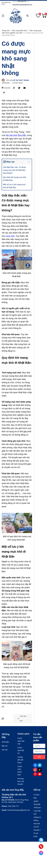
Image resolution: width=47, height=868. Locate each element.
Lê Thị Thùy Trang (21, 80)
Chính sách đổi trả (21, 750)
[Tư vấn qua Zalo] (41, 840)
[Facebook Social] (35, 765)
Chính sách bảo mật (21, 741)
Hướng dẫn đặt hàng (20, 760)
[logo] (16, 16)
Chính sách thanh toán (20, 771)
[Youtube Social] (40, 774)
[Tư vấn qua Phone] (41, 846)
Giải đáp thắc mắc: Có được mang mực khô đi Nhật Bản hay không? (15, 170)
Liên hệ (5, 750)
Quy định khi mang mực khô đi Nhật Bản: (15, 179)
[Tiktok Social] (40, 770)
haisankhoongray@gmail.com (22, 5)
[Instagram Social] (35, 770)
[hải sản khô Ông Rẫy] (16, 135)
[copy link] (4, 93)
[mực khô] (10, 236)
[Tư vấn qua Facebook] (41, 853)
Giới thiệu (5, 742)
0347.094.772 (22, 1)
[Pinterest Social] (35, 774)
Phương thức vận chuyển (21, 781)
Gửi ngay (39, 758)
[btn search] (28, 16)
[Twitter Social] (40, 765)
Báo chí (5, 746)
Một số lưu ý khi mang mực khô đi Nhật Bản (14, 186)
